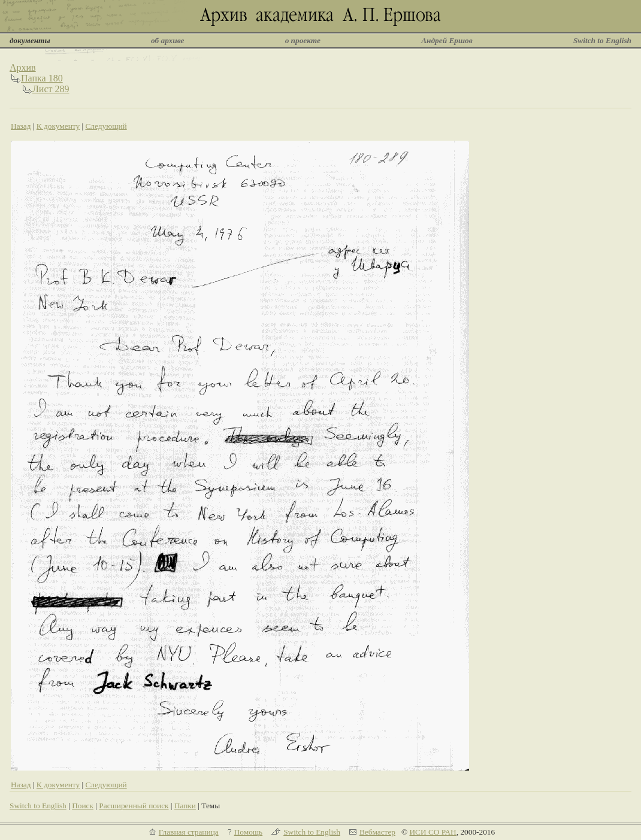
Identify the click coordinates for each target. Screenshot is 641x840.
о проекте (303, 40)
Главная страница (189, 832)
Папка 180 (42, 78)
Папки (185, 806)
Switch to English (602, 40)
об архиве (168, 40)
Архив (23, 67)
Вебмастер (377, 832)
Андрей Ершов (447, 40)
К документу (58, 126)
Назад (21, 126)
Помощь (248, 832)
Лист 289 (51, 89)
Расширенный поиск (134, 806)
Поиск (83, 806)
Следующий (106, 126)
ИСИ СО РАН (433, 832)
